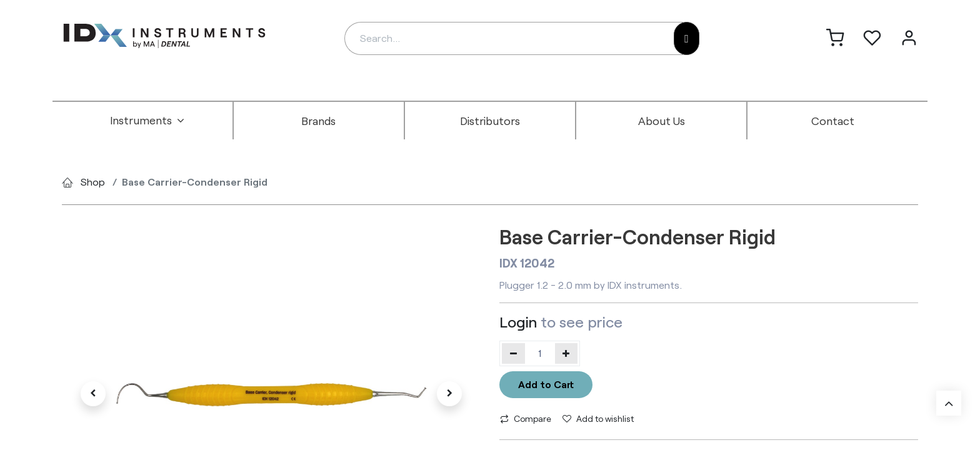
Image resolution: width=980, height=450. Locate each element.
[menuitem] (147, 121)
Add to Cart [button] (546, 384)
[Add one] (567, 353)
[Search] (687, 38)
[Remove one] (513, 353)
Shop (93, 182)
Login (518, 322)
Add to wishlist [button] (598, 418)
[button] (93, 394)
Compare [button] (526, 418)
